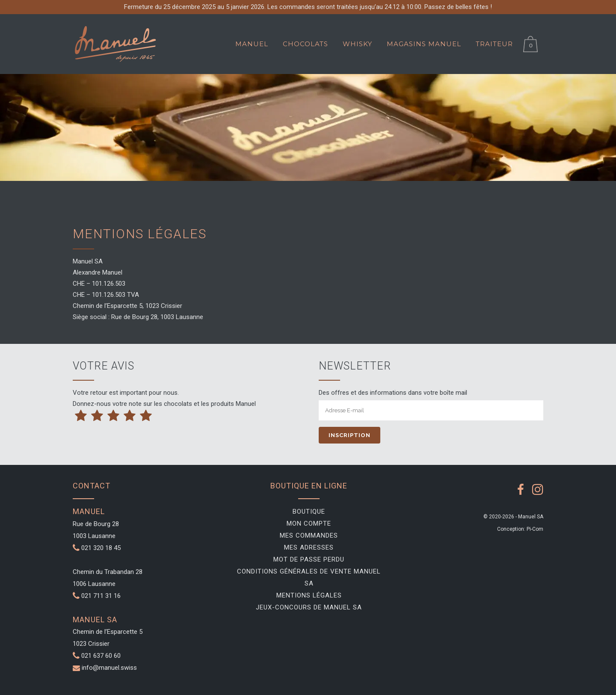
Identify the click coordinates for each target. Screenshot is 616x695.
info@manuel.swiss (109, 668)
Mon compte (309, 523)
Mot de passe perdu (309, 559)
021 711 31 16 (97, 596)
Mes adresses (309, 547)
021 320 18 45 (97, 548)
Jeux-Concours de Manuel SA (309, 607)
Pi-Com (535, 529)
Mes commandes (309, 535)
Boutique (309, 512)
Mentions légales (309, 595)
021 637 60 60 (101, 656)
